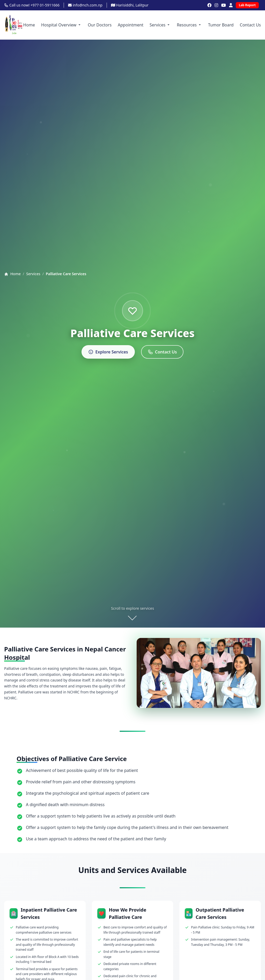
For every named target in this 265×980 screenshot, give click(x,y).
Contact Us (250, 25)
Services (160, 25)
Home (29, 25)
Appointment (131, 25)
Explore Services (108, 352)
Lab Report (247, 5)
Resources (189, 25)
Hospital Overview (61, 25)
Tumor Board (221, 25)
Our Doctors (100, 25)
